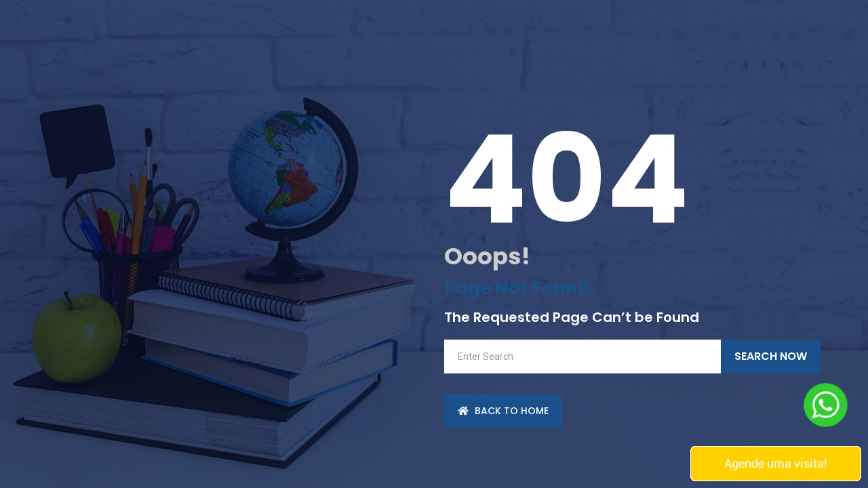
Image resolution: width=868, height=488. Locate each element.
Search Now (771, 356)
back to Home (503, 411)
